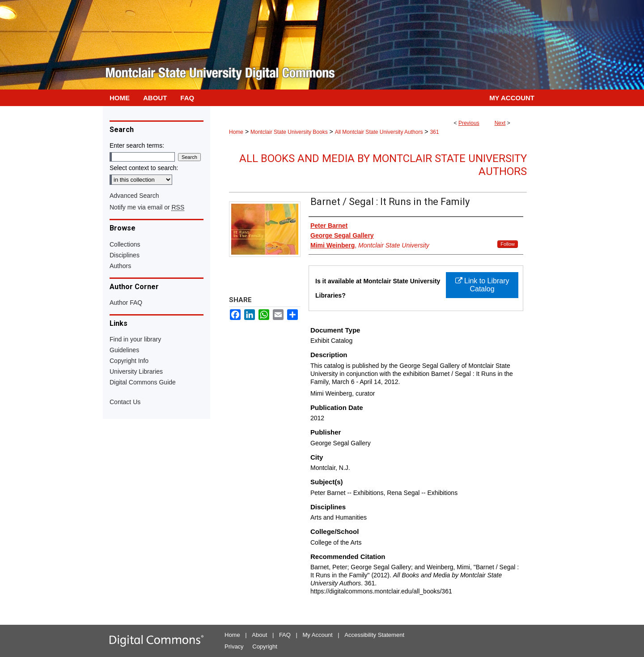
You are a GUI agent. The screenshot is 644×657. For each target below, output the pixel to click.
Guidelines (124, 350)
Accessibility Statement (374, 635)
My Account (318, 635)
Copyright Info (129, 361)
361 (434, 132)
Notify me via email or (147, 207)
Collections (125, 244)
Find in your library (135, 339)
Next (500, 123)
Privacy (234, 646)
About (259, 635)
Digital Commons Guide (143, 382)
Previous (469, 123)
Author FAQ (126, 303)
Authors (120, 266)
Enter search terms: (137, 145)
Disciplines (125, 255)
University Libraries (136, 371)
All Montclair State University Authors (379, 132)
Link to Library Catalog (482, 285)
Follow (508, 244)
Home (236, 132)
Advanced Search (134, 196)
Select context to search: (144, 168)
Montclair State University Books (289, 132)
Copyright (265, 646)
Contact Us (125, 402)
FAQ (285, 635)
